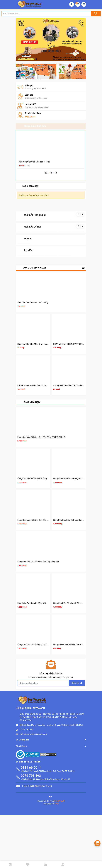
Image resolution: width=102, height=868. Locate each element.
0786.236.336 (27, 730)
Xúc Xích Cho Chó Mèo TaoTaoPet (34, 162)
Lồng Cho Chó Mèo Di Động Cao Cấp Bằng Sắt (38, 562)
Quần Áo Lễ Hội (33, 227)
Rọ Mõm (29, 250)
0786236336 (30, 117)
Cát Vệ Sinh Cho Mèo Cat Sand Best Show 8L (73, 385)
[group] (51, 40)
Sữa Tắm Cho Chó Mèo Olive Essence (34, 344)
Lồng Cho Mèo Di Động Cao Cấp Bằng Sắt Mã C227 (40, 520)
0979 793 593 (31, 776)
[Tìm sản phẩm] (46, 14)
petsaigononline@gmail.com (34, 734)
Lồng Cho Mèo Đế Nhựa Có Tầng (32, 479)
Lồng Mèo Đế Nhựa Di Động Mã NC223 (35, 603)
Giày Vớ (28, 238)
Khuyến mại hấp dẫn (35, 126)
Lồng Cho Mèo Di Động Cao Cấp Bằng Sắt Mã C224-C (41, 437)
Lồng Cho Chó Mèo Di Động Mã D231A (70, 479)
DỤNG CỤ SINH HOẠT (34, 268)
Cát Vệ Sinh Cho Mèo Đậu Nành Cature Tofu (37, 385)
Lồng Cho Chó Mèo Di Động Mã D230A (35, 645)
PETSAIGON (59, 801)
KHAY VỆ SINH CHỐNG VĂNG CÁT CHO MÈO (73, 344)
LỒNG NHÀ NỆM (32, 402)
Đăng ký (77, 683)
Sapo (57, 804)
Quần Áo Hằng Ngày (35, 215)
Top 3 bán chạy (30, 186)
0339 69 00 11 (31, 768)
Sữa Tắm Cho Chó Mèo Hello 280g (33, 303)
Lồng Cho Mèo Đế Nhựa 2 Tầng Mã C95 (71, 603)
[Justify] (95, 14)
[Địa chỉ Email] (51, 683)
